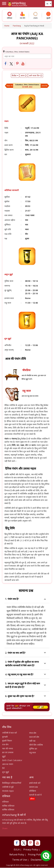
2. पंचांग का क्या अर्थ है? (26, 653)
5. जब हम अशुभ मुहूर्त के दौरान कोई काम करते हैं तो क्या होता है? (26, 685)
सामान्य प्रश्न (33, 787)
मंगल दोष (33, 733)
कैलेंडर (15, 75)
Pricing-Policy (35, 855)
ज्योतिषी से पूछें (8, 787)
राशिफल (5, 802)
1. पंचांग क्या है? (26, 599)
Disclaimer (36, 860)
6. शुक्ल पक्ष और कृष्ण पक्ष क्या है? (26, 696)
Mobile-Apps (8, 791)
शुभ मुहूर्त (6, 772)
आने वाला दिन (36, 75)
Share (5, 828)
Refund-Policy (17, 855)
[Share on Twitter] (11, 64)
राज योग (5, 744)
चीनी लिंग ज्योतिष (36, 745)
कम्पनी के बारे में (35, 795)
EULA (17, 850)
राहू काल (32, 753)
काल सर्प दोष (34, 737)
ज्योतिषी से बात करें (10, 733)
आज (24, 75)
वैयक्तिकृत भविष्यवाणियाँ (12, 783)
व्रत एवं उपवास (8, 752)
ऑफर (32, 799)
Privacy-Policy (31, 850)
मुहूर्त (4, 756)
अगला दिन (44, 86)
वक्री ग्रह (32, 741)
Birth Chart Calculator (12, 760)
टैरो (3, 768)
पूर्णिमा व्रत (33, 749)
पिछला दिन (10, 86)
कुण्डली (5, 737)
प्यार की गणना (8, 748)
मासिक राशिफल (8, 806)
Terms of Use (20, 860)
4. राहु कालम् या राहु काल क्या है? (26, 675)
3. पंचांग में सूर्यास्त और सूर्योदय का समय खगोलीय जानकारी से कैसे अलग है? (26, 664)
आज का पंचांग (8, 764)
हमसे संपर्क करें (35, 783)
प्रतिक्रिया (33, 791)
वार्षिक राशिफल (8, 810)
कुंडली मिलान (7, 741)
